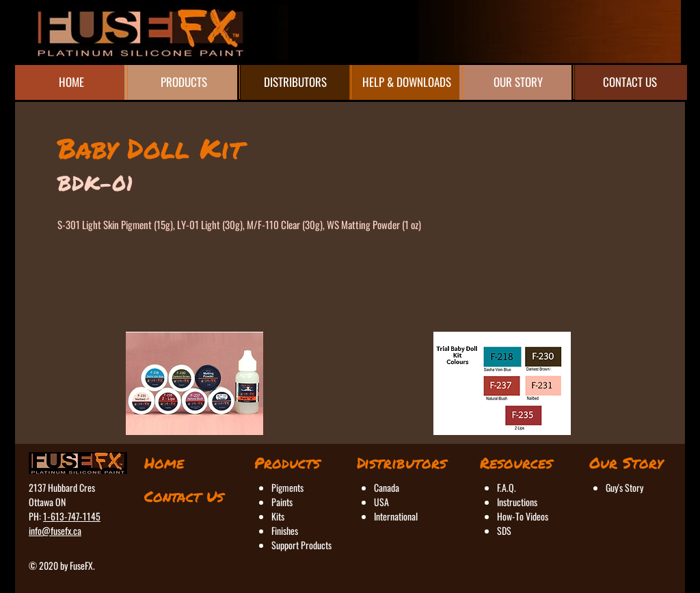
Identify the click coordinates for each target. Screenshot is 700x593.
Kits (278, 516)
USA (381, 502)
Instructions (517, 502)
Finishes (285, 530)
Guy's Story (624, 487)
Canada (387, 487)
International (396, 516)
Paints (282, 502)
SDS (504, 530)
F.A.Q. (507, 487)
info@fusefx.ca (55, 530)
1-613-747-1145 (72, 516)
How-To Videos (523, 516)
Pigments (287, 487)
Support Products (301, 545)
